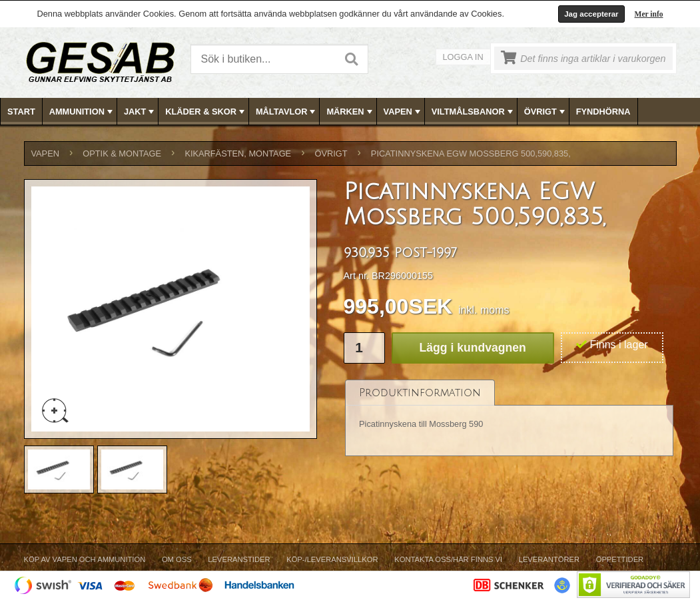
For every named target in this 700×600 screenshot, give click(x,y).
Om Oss (177, 559)
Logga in (463, 57)
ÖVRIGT (546, 112)
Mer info (649, 14)
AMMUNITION (82, 112)
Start (21, 112)
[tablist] (510, 419)
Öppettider (620, 559)
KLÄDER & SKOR (206, 112)
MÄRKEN (350, 112)
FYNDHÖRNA (603, 112)
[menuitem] (22, 112)
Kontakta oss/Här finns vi (448, 559)
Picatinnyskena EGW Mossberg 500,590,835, (471, 153)
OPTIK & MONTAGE (122, 153)
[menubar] (350, 112)
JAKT (140, 112)
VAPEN (403, 112)
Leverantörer (549, 559)
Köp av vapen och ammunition (85, 559)
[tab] (420, 393)
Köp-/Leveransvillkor (332, 559)
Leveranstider (239, 559)
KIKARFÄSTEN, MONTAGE (238, 153)
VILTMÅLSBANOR (474, 112)
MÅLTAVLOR (287, 112)
